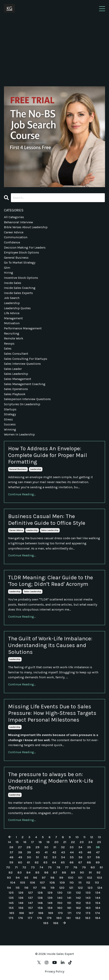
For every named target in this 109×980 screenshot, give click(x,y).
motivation (12, 323)
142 (78, 898)
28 (29, 847)
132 (78, 893)
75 (50, 867)
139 (50, 898)
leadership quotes (17, 308)
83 (20, 872)
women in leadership (19, 434)
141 (69, 898)
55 (72, 857)
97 (44, 878)
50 (29, 857)
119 (53, 888)
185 (46, 923)
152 (78, 903)
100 (71, 878)
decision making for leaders (25, 247)
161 (69, 908)
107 (42, 882)
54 (63, 857)
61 (28, 862)
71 (16, 867)
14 (9, 842)
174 (98, 913)
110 (72, 882)
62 (37, 862)
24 (90, 842)
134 (98, 893)
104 (13, 882)
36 (98, 847)
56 (80, 857)
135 (11, 898)
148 (40, 903)
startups (10, 409)
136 (21, 898)
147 (31, 903)
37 (11, 852)
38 (20, 852)
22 (73, 842)
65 (63, 862)
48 (11, 857)
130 (60, 893)
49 (20, 857)
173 (88, 913)
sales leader (13, 369)
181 (68, 918)
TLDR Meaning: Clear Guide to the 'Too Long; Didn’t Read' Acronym (51, 581)
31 (55, 847)
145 (11, 903)
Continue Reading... (22, 494)
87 (55, 872)
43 (63, 852)
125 (11, 893)
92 (98, 872)
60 (20, 862)
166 (22, 913)
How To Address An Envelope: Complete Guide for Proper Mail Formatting (48, 455)
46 (89, 852)
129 (50, 893)
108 (52, 882)
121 (71, 888)
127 (31, 893)
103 (99, 878)
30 (46, 847)
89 (73, 872)
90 (82, 872)
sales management (18, 379)
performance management (23, 328)
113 (97, 882)
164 (98, 908)
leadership (36, 469)
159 (50, 908)
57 (89, 857)
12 (92, 837)
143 (88, 898)
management (13, 318)
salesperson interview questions (27, 399)
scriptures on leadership (22, 404)
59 (11, 862)
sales (8, 348)
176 (21, 918)
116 (26, 888)
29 (37, 847)
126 (21, 893)
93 (9, 878)
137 (31, 898)
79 (84, 867)
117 (35, 888)
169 (51, 913)
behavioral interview (19, 222)
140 (60, 898)
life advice (12, 313)
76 (58, 867)
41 (46, 852)
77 (67, 867)
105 (23, 882)
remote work (14, 338)
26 (11, 847)
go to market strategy (20, 262)
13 (99, 837)
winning (10, 429)
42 (54, 852)
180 (59, 918)
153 (88, 903)
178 (40, 918)
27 (20, 847)
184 (98, 918)
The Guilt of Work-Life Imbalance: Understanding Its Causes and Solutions (50, 645)
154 (98, 903)
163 (88, 908)
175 (11, 918)
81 (101, 867)
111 (80, 882)
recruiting (12, 333)
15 (17, 842)
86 (46, 872)
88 (64, 872)
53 (54, 857)
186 (56, 923)
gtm (7, 268)
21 (65, 842)
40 (38, 852)
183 (88, 918)
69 (98, 862)
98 (52, 878)
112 (88, 882)
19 (48, 842)
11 (84, 837)
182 (78, 918)
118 (44, 888)
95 (26, 878)
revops (9, 343)
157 (31, 908)
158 (40, 908)
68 (89, 862)
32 (63, 847)
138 (40, 898)
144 (98, 898)
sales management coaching (25, 384)
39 (29, 852)
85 (37, 872)
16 (25, 842)
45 (80, 852)
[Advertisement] (54, 47)
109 (62, 882)
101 (80, 878)
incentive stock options (21, 278)
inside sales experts (18, 293)
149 (50, 903)
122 (80, 888)
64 (54, 862)
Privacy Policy (54, 971)
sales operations (16, 389)
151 (69, 903)
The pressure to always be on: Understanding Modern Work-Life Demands (51, 781)
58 (98, 857)
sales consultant (16, 354)
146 (21, 903)
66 (72, 862)
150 (60, 903)
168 (41, 913)
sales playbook (15, 394)
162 (78, 908)
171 (69, 913)
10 (77, 837)
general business (18, 469)
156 (21, 908)
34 (80, 847)
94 (18, 878)
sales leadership (50, 530)
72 (24, 867)
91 (90, 872)
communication (16, 237)
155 (11, 908)
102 (90, 878)
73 (33, 867)
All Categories (14, 217)
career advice (16, 530)
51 (37, 857)
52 (46, 857)
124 (100, 888)
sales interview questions (22, 364)
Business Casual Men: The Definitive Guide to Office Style (47, 520)
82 (11, 872)
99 (61, 878)
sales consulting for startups (26, 359)
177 (30, 918)
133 (88, 893)
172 (78, 913)
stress (8, 419)
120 (62, 888)
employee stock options (22, 252)
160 (60, 908)
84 (28, 872)
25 (99, 842)
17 (33, 842)
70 (8, 867)
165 (12, 913)
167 (31, 913)
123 (90, 888)
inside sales (13, 283)
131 (69, 893)
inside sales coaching (20, 288)
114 (9, 888)
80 (93, 867)
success (10, 424)
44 (72, 852)
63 (45, 862)
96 (35, 878)
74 (41, 867)
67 (80, 862)
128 (40, 893)
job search (12, 298)
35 (89, 847)
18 (40, 842)
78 (75, 867)
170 (60, 913)
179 (49, 918)
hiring (9, 273)
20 (56, 842)
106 (33, 882)
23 (82, 842)
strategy (10, 414)
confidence (12, 242)
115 (18, 888)
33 (72, 847)
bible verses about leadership (26, 227)
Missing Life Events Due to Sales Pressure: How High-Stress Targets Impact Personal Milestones (52, 713)
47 (98, 852)
